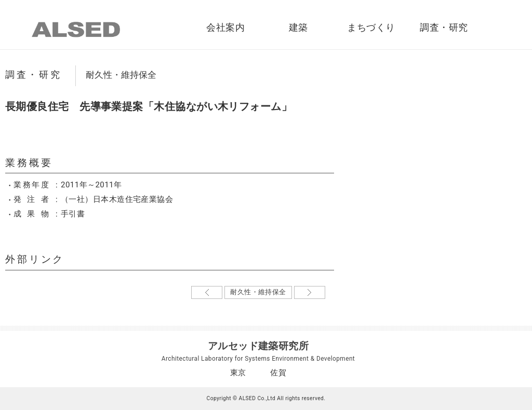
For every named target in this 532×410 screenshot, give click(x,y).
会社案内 (225, 28)
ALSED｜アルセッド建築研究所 (76, 30)
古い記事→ (310, 292)
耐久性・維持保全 (121, 75)
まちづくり (371, 28)
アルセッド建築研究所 (258, 346)
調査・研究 (444, 28)
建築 (298, 28)
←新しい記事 (207, 292)
